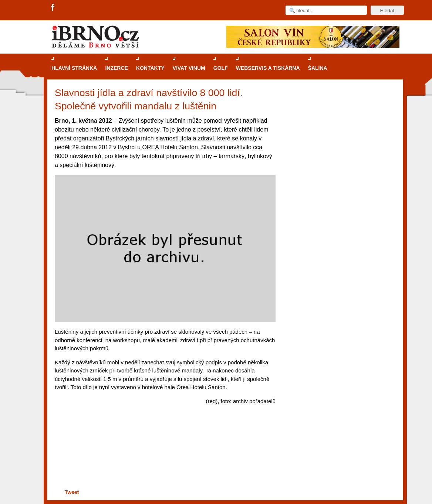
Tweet (72, 492)
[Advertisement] (164, 459)
